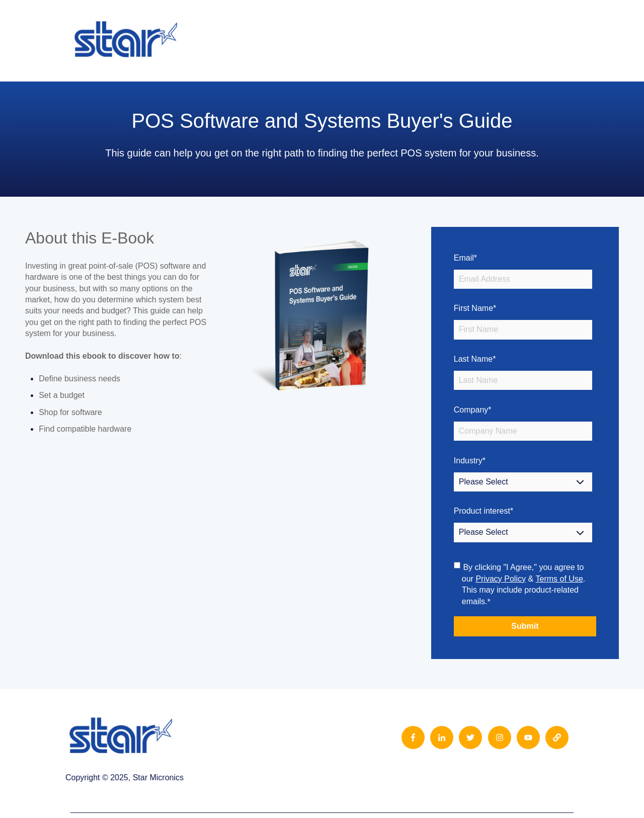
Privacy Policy (501, 579)
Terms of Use (559, 579)
